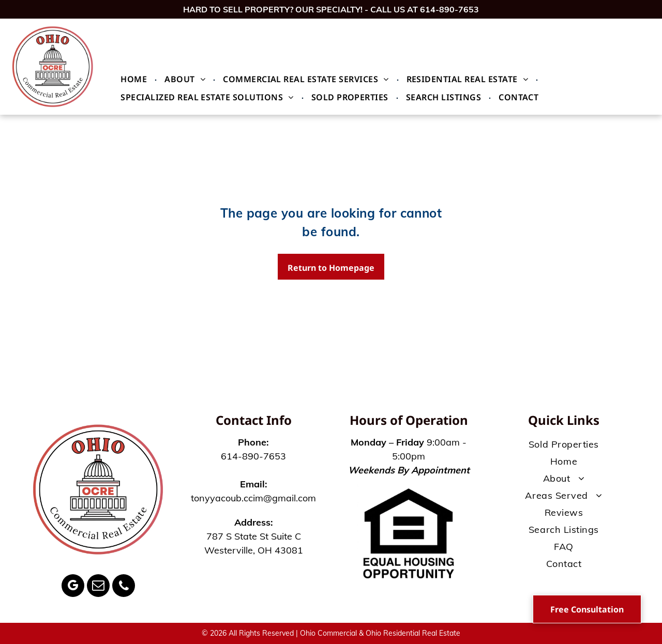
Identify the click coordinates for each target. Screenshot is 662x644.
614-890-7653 (449, 9)
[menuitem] (135, 79)
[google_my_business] (73, 587)
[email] (98, 587)
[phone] (124, 587)
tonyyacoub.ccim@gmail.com (253, 498)
